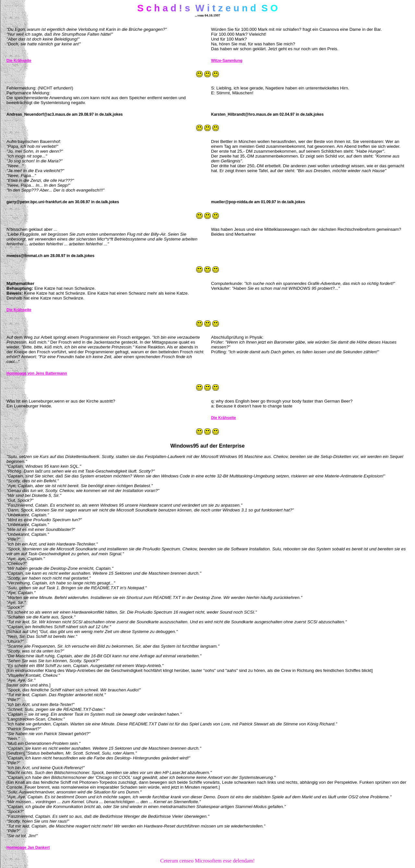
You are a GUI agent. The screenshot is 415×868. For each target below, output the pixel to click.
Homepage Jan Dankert (28, 848)
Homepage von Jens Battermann (37, 373)
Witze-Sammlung (227, 61)
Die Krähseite (19, 61)
